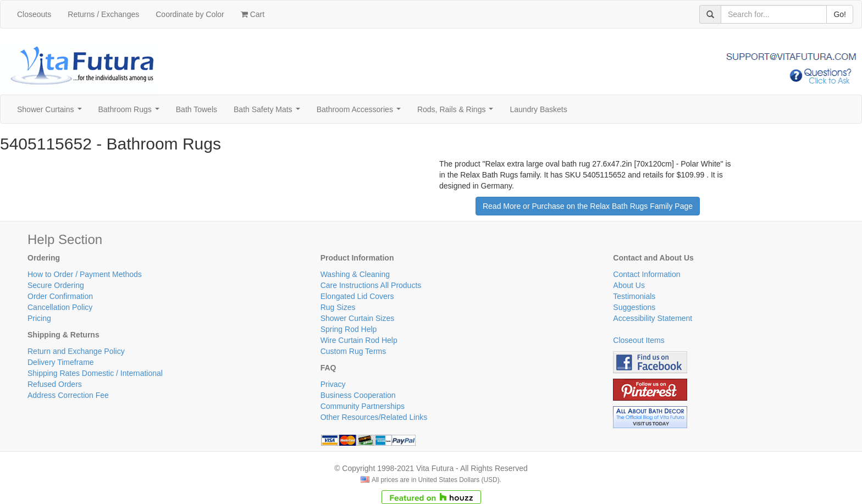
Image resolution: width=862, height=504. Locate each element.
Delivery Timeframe (61, 362)
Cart (253, 14)
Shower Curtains (51, 112)
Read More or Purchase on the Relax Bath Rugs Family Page (588, 206)
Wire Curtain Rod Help (359, 340)
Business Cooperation (358, 395)
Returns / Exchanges (103, 14)
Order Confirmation (60, 296)
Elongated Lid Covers (357, 296)
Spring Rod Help (349, 329)
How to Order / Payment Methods (85, 274)
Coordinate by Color (190, 14)
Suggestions (634, 307)
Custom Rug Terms (353, 351)
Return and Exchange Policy (76, 351)
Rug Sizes (338, 307)
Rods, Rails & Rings (457, 112)
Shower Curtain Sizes (358, 318)
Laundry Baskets (538, 109)
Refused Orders (55, 384)
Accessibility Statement (653, 318)
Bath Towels (197, 109)
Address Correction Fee (68, 395)
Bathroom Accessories (361, 112)
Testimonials (634, 296)
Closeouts (34, 14)
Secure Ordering (56, 285)
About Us (629, 285)
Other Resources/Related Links (374, 417)
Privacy (333, 384)
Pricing (39, 318)
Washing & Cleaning (355, 274)
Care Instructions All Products (371, 285)
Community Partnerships (363, 406)
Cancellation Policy (60, 307)
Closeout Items (639, 340)
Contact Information (646, 274)
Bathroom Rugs (131, 112)
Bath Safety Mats (269, 112)
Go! (840, 14)
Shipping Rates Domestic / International (95, 373)
